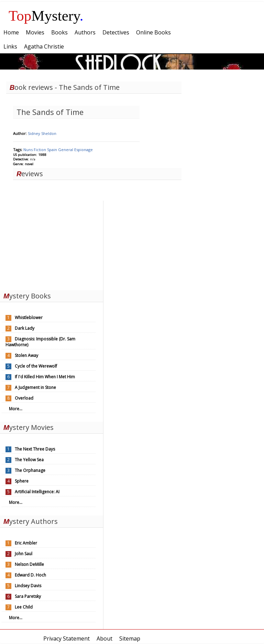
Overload (24, 398)
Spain (53, 150)
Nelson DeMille (29, 564)
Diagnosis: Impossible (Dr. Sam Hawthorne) (40, 342)
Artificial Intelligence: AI (37, 492)
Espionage (84, 150)
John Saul (24, 554)
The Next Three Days (35, 449)
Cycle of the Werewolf (36, 366)
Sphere (22, 481)
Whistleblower (29, 318)
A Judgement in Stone (35, 387)
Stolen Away (26, 355)
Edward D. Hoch (30, 575)
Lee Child (24, 607)
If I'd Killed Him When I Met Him (45, 377)
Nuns (29, 150)
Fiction (40, 150)
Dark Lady (25, 328)
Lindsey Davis (28, 586)
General (66, 150)
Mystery (46, 16)
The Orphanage (30, 470)
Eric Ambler (26, 543)
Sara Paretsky (28, 596)
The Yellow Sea (29, 460)
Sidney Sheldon (42, 133)
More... (16, 409)
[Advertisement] (52, 244)
